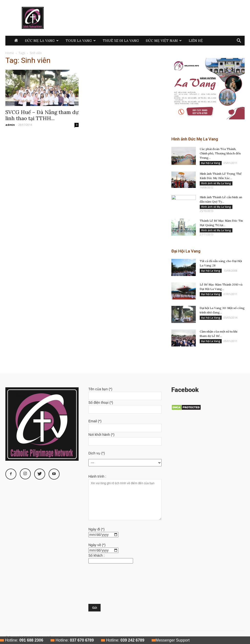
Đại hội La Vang (211, 163)
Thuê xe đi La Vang (121, 41)
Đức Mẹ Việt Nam (164, 41)
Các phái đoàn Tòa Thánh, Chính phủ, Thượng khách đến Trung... (220, 153)
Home (10, 53)
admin (10, 125)
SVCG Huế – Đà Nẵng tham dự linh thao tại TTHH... (42, 115)
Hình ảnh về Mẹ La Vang (216, 183)
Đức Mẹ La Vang (42, 41)
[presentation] (108, 586)
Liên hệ (196, 41)
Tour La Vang (81, 41)
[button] (239, 41)
